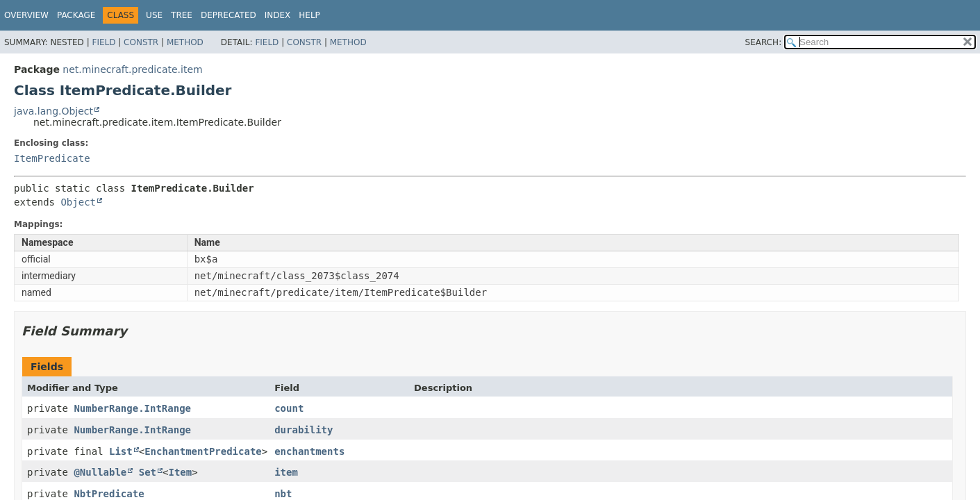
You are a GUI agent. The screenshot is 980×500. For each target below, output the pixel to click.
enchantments (309, 451)
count (289, 408)
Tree (182, 15)
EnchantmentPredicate (203, 451)
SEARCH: (764, 42)
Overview (26, 15)
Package (76, 15)
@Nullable (100, 472)
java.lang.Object (53, 111)
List (121, 451)
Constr (141, 42)
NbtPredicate (109, 494)
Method (185, 42)
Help (309, 15)
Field (103, 42)
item (286, 472)
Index (278, 15)
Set (148, 472)
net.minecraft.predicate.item (132, 69)
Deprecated (229, 15)
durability (304, 430)
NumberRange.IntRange (132, 408)
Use (154, 15)
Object (78, 202)
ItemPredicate (52, 158)
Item (180, 472)
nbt (283, 494)
